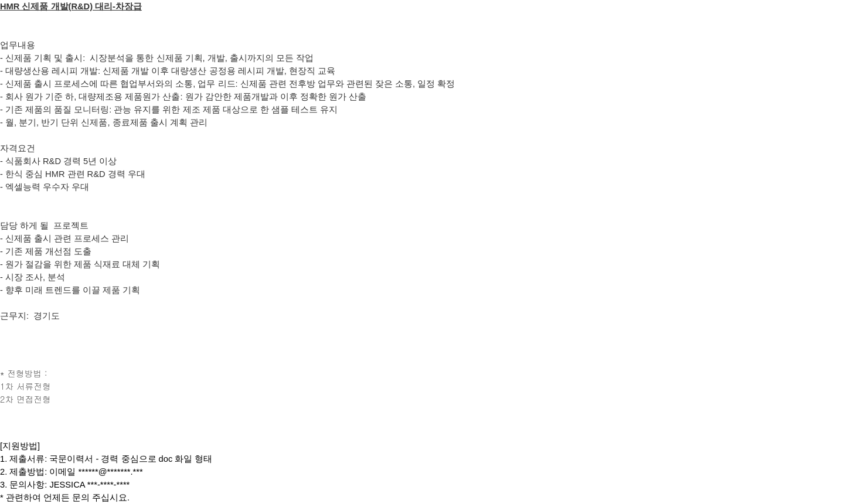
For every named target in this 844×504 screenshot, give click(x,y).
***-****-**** (109, 485)
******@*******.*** (111, 472)
